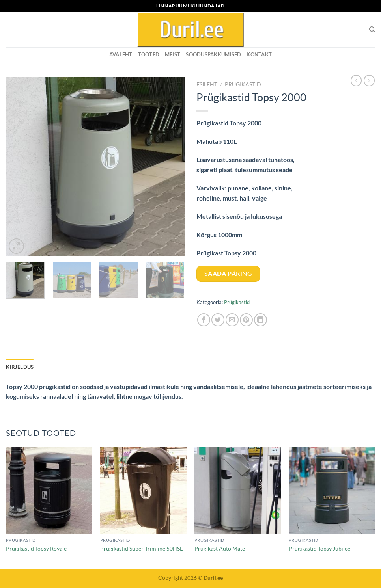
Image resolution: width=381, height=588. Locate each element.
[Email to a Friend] (232, 320)
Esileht (207, 84)
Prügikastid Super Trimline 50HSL (141, 548)
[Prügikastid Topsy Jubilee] (332, 490)
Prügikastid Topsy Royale (36, 548)
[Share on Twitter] (218, 320)
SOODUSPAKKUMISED (213, 54)
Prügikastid (243, 84)
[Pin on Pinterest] (246, 320)
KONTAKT (259, 54)
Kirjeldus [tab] (20, 367)
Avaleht (121, 54)
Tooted (149, 54)
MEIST (173, 54)
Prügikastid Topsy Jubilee (319, 548)
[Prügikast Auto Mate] (238, 490)
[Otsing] (372, 30)
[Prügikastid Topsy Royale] (49, 490)
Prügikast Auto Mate (220, 548)
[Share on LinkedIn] (261, 320)
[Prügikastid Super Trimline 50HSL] (143, 490)
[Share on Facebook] (204, 320)
